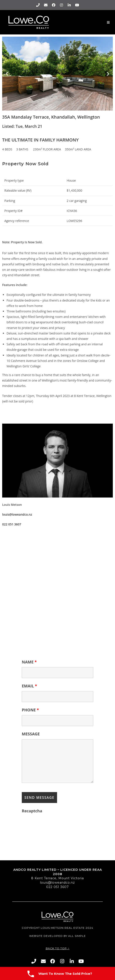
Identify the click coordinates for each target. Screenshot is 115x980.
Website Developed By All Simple (57, 936)
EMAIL (29, 686)
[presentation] (55, 825)
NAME (29, 662)
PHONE (30, 710)
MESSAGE (31, 734)
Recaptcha (32, 811)
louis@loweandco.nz (57, 883)
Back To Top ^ (58, 948)
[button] (7, 74)
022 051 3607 (57, 887)
